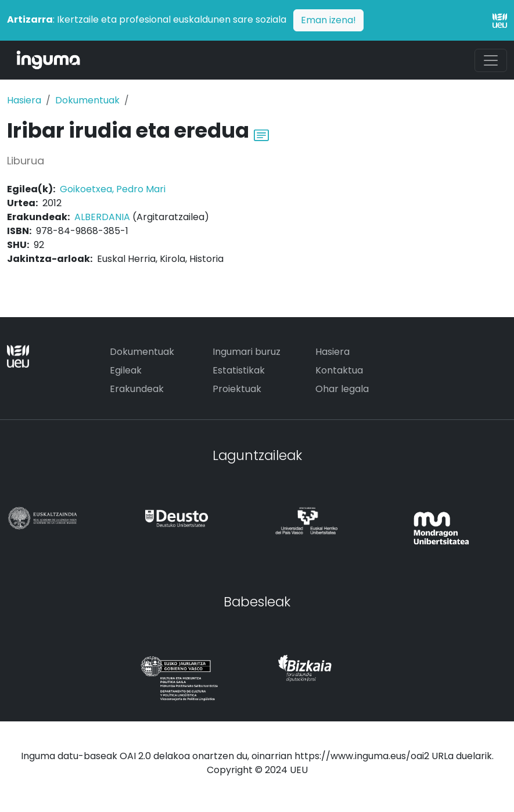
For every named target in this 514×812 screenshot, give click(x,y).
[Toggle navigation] (491, 60)
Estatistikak (239, 370)
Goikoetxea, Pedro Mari (113, 189)
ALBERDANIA (102, 217)
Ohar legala (342, 389)
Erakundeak (137, 389)
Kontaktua (339, 370)
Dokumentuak (87, 100)
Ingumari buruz (247, 352)
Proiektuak (237, 389)
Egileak (126, 370)
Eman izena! (328, 20)
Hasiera (24, 100)
